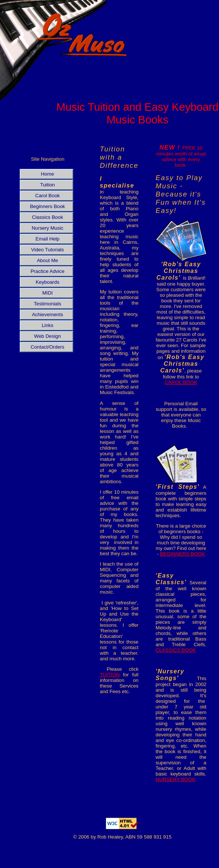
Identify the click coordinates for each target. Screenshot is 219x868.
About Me (47, 260)
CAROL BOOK (181, 382)
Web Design (47, 336)
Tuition (48, 185)
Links (47, 325)
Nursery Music (47, 228)
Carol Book (48, 196)
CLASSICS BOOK (176, 650)
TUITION (110, 675)
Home (48, 174)
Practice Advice (47, 271)
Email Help (47, 239)
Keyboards (48, 282)
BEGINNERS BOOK (183, 554)
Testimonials (47, 304)
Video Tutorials (48, 250)
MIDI (47, 293)
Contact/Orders (47, 347)
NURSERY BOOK (176, 779)
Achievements (48, 315)
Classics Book (48, 217)
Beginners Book (47, 206)
